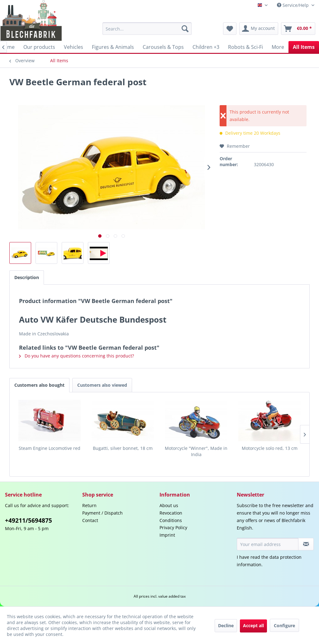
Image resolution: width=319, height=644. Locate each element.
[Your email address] (268, 544)
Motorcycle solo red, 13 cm (270, 448)
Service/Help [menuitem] (293, 5)
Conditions (171, 520)
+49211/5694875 (29, 520)
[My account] (259, 29)
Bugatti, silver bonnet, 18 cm (123, 448)
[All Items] (304, 47)
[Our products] (39, 47)
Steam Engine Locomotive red (50, 448)
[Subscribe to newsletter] (306, 544)
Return (89, 505)
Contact (90, 520)
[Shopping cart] (298, 29)
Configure (284, 625)
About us (169, 505)
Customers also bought (39, 385)
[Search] (185, 29)
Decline (226, 625)
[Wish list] (230, 29)
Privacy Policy (173, 527)
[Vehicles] (74, 47)
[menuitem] (147, 29)
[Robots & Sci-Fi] (245, 47)
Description (27, 277)
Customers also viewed (102, 385)
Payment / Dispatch (102, 513)
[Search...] (147, 29)
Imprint (167, 535)
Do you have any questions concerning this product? (76, 356)
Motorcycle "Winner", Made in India (196, 451)
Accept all (253, 625)
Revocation (171, 513)
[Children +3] (206, 47)
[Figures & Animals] (113, 47)
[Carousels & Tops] (163, 47)
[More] (278, 47)
